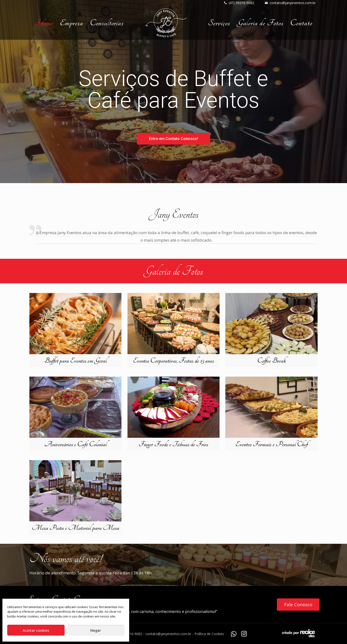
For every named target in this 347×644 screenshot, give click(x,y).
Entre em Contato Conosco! (173, 139)
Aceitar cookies (36, 630)
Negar (96, 630)
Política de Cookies (209, 634)
